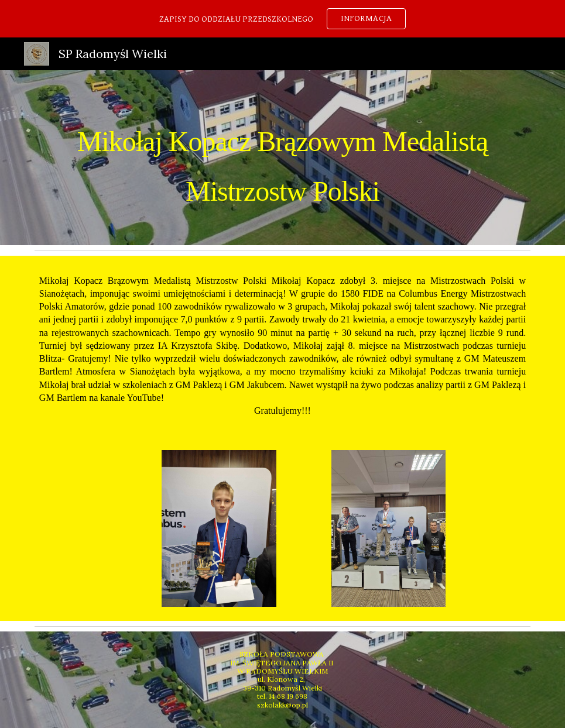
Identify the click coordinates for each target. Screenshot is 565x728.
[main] (282, 158)
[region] (282, 19)
